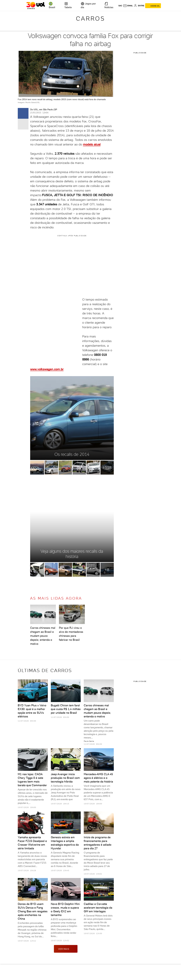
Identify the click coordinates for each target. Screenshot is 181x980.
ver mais (66, 949)
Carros (90, 19)
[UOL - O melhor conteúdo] (36, 6)
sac (120, 6)
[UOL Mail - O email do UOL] (128, 6)
